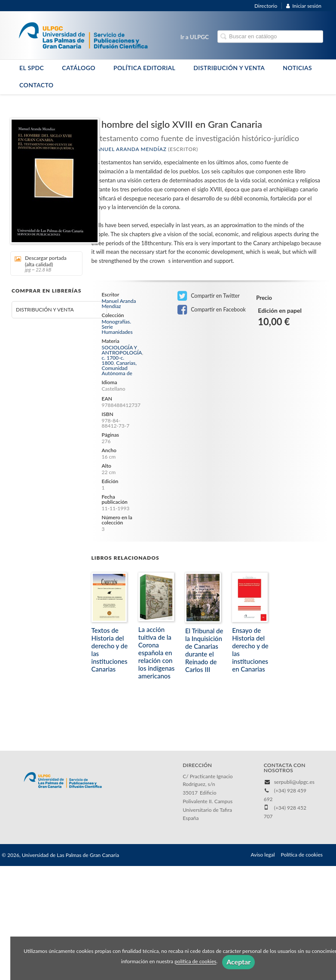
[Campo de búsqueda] (270, 37)
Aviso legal (263, 855)
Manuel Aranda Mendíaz (129, 149)
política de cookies (195, 962)
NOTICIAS (297, 68)
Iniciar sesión (304, 6)
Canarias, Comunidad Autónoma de (119, 368)
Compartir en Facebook (212, 310)
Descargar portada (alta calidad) (43, 263)
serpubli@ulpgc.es (294, 782)
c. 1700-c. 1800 (113, 360)
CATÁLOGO (79, 68)
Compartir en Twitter (209, 296)
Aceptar (238, 962)
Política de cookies (302, 855)
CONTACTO (37, 85)
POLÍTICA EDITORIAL (144, 68)
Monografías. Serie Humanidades (117, 327)
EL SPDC (32, 68)
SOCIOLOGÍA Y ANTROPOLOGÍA (122, 350)
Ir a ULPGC (195, 37)
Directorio (266, 6)
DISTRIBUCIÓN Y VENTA (229, 68)
